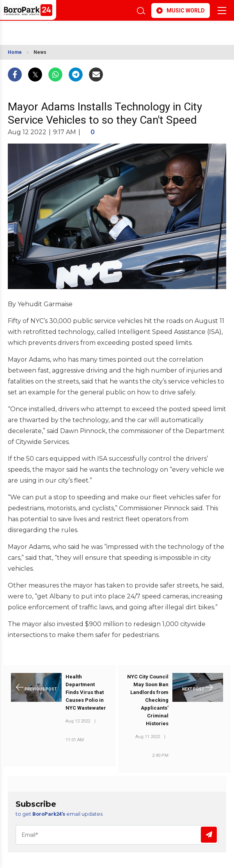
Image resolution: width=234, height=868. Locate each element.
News (40, 52)
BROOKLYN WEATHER (68, 30)
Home (15, 52)
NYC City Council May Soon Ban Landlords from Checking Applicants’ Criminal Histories (148, 700)
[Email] (117, 835)
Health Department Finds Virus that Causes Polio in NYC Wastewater (86, 692)
